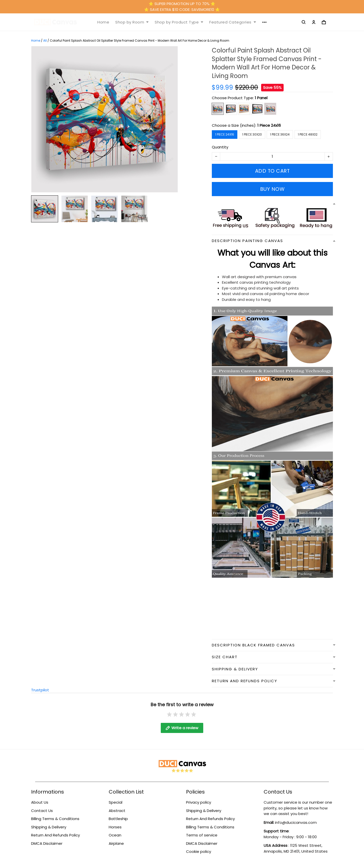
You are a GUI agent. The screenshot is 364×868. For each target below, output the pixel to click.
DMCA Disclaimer (47, 843)
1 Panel (261, 98)
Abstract (117, 811)
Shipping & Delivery (49, 827)
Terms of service (202, 835)
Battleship (118, 819)
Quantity (220, 147)
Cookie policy (199, 851)
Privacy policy (199, 802)
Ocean (115, 835)
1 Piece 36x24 (280, 134)
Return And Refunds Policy (55, 835)
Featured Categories (233, 22)
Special (116, 802)
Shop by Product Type (179, 22)
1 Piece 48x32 (308, 134)
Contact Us (42, 811)
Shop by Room (132, 22)
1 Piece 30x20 (252, 134)
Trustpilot (40, 690)
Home (103, 22)
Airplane (116, 843)
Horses (115, 827)
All (45, 41)
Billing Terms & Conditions (55, 819)
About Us (40, 802)
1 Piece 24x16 (269, 125)
